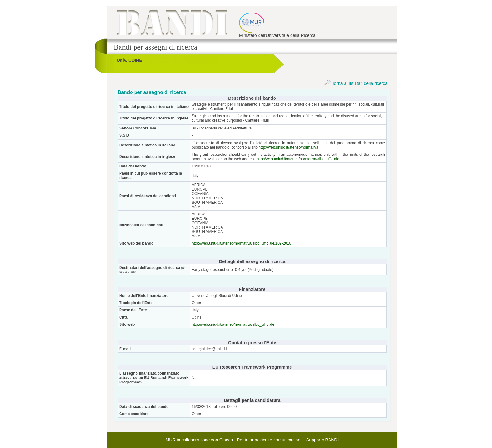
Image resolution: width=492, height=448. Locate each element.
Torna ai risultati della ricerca (356, 83)
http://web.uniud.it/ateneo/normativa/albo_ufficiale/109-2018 (241, 243)
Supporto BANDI (323, 440)
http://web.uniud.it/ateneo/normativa (288, 147)
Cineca (226, 440)
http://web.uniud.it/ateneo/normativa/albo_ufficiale (298, 159)
